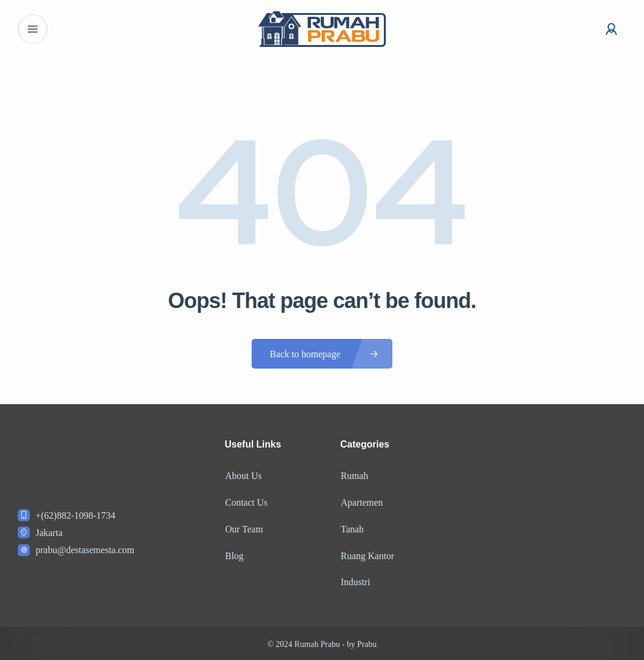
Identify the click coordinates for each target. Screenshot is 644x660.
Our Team (244, 528)
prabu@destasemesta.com (85, 550)
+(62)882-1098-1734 (75, 515)
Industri (355, 580)
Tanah (352, 528)
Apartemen (361, 502)
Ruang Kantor (367, 554)
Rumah (354, 476)
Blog (234, 554)
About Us (243, 476)
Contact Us (246, 502)
